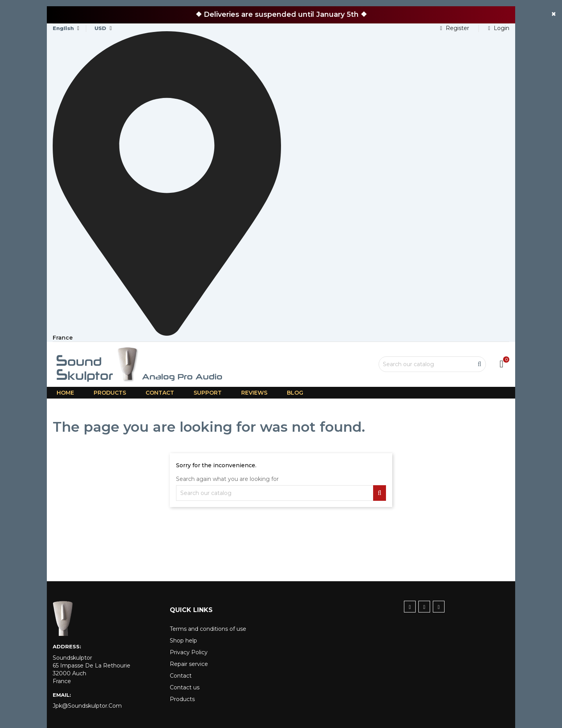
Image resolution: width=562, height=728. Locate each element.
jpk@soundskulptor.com (87, 706)
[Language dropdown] (66, 28)
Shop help (183, 641)
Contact (181, 676)
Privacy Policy (189, 652)
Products (182, 699)
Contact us (185, 687)
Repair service (189, 664)
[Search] (432, 364)
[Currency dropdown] (103, 28)
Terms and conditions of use (208, 629)
